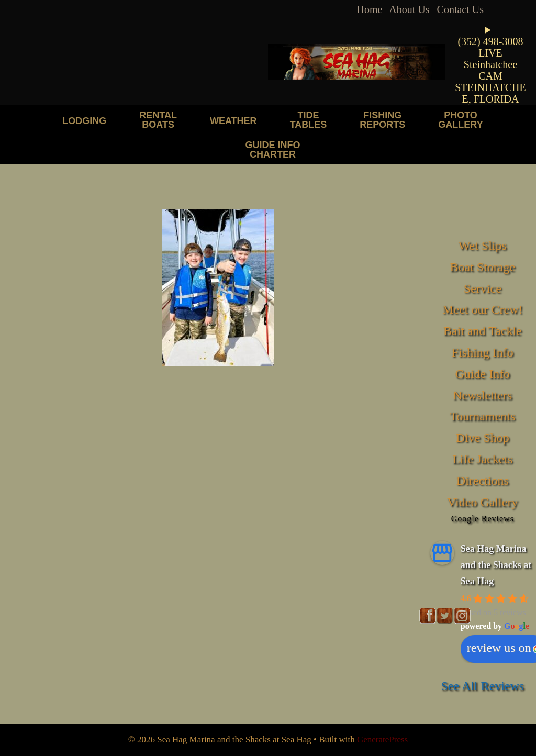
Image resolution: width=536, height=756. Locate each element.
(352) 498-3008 (490, 41)
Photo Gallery (460, 120)
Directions (483, 481)
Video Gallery (482, 502)
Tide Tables (309, 120)
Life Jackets (482, 459)
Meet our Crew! (482, 309)
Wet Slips (483, 246)
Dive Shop (483, 438)
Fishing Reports (382, 120)
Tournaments (482, 416)
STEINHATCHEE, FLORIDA (490, 93)
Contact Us (460, 9)
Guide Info (482, 374)
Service (483, 288)
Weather (233, 121)
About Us (409, 9)
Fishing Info (483, 352)
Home (370, 9)
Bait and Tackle (483, 331)
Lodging (84, 121)
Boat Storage (482, 267)
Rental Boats (158, 120)
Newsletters (482, 395)
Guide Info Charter (272, 149)
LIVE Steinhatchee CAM (490, 64)
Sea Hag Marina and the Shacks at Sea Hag (496, 565)
